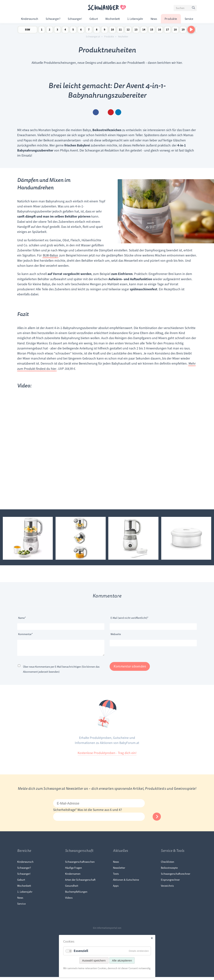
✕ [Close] (152, 938)
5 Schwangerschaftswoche (73, 30)
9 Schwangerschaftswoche (105, 30)
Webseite (116, 634)
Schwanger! (75, 19)
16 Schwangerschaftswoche (160, 30)
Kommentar (25, 634)
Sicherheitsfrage (65, 813)
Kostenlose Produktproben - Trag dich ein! (107, 756)
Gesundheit (72, 889)
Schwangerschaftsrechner (176, 877)
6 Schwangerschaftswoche (81, 30)
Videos (69, 901)
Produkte (171, 19)
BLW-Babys (50, 255)
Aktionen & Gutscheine (126, 883)
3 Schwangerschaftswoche (57, 30)
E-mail (103, 112)
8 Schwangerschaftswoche (97, 30)
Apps (116, 889)
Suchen (194, 9)
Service (189, 19)
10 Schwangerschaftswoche (112, 30)
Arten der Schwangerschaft (80, 883)
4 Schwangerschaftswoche (65, 30)
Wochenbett (113, 19)
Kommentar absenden (130, 669)
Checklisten (168, 865)
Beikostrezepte (169, 871)
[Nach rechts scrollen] (191, 30)
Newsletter (119, 871)
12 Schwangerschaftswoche (128, 30)
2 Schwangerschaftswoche (50, 30)
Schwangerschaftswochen (80, 865)
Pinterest (111, 112)
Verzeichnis (167, 889)
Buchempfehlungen (76, 895)
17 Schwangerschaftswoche (167, 30)
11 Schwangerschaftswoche (120, 30)
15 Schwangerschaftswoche (152, 30)
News (154, 19)
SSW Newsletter (27, 30)
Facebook (96, 112)
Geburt (94, 19)
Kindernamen (73, 877)
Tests (116, 877)
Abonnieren (157, 820)
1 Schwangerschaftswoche (42, 30)
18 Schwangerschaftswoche (175, 30)
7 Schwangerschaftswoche (89, 30)
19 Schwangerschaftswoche (183, 30)
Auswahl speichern (94, 960)
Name (24, 617)
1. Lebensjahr (135, 19)
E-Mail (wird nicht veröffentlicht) (129, 617)
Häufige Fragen (74, 871)
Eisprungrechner (170, 883)
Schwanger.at (93, 37)
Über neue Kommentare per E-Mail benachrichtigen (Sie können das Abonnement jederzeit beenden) (61, 672)
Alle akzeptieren (122, 960)
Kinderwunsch (30, 19)
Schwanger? (53, 19)
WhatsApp (118, 112)
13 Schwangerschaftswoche (136, 30)
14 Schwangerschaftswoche (144, 30)
